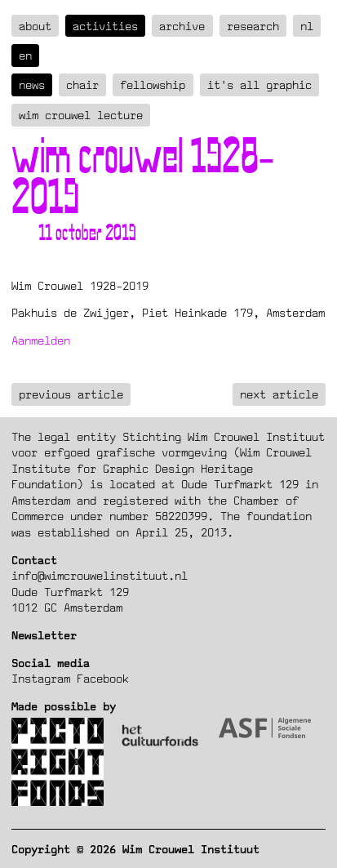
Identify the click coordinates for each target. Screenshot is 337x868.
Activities (105, 26)
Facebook (103, 678)
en (25, 55)
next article (279, 394)
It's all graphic (259, 85)
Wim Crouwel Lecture (81, 115)
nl (307, 26)
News (32, 85)
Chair (82, 85)
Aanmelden (41, 340)
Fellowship (153, 85)
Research (253, 26)
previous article (71, 394)
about (35, 26)
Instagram (41, 678)
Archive (182, 26)
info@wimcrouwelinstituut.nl (100, 575)
